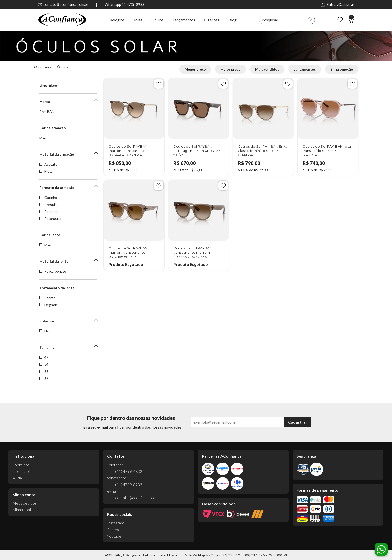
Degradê (49, 305)
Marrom (45, 138)
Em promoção (342, 69)
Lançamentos (184, 20)
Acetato (48, 164)
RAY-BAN (47, 112)
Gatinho (48, 198)
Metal (46, 171)
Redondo (49, 212)
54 (44, 364)
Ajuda (17, 478)
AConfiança (43, 67)
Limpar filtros (49, 85)
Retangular (51, 219)
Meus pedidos (25, 503)
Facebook (116, 530)
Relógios (117, 20)
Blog (233, 20)
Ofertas (212, 20)
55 (44, 372)
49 (44, 357)
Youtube (114, 536)
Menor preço (195, 69)
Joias (138, 20)
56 (44, 379)
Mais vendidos (267, 69)
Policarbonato (53, 271)
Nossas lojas (23, 471)
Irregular (49, 205)
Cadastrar (298, 422)
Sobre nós (21, 465)
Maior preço (231, 69)
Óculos (158, 20)
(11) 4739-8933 (129, 485)
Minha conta (23, 510)
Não (45, 331)
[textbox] (283, 20)
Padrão (47, 298)
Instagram (116, 523)
